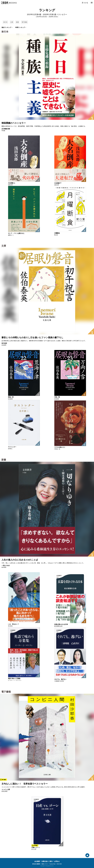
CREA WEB (59, 864)
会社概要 (37, 861)
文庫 (12, 22)
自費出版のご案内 (47, 861)
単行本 (5, 22)
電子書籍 (24, 22)
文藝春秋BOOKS (9, 3)
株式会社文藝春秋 (36, 864)
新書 (17, 22)
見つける (85, 3)
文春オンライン (45, 864)
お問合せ (57, 861)
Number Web (53, 864)
